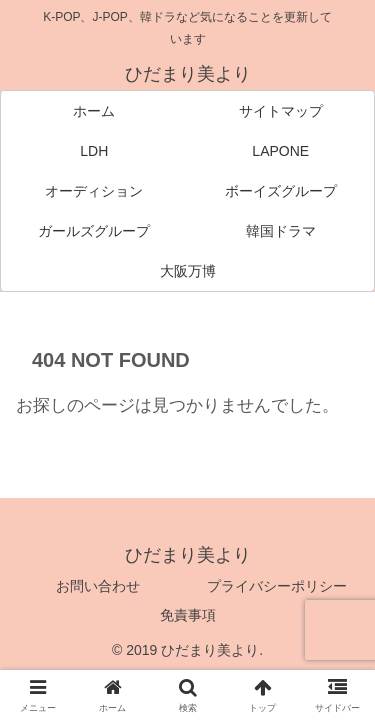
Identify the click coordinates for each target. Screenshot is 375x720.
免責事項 (188, 615)
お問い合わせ (98, 586)
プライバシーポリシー (277, 586)
